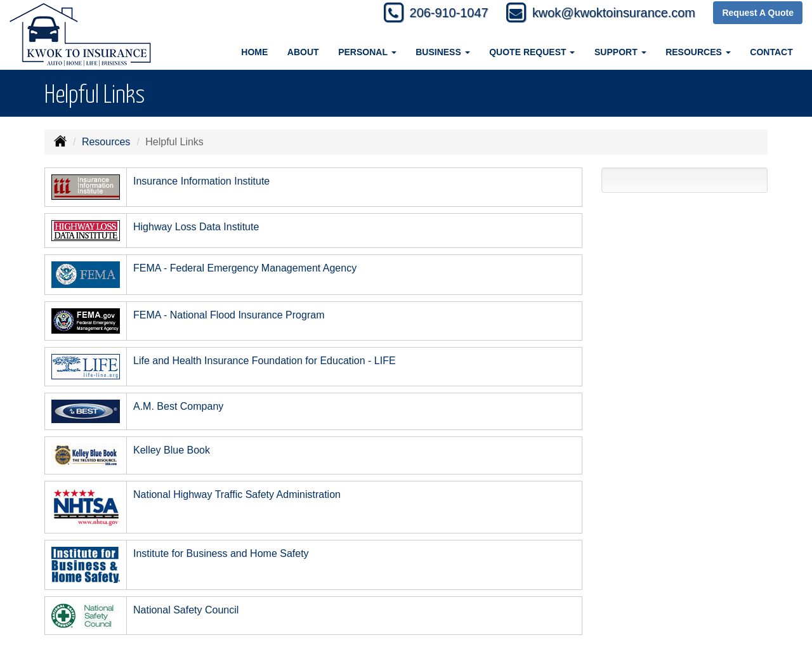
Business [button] (442, 52)
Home (254, 52)
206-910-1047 (418, 14)
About (303, 52)
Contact (771, 52)
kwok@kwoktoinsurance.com (602, 14)
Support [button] (620, 52)
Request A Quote (758, 14)
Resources (106, 142)
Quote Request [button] (532, 52)
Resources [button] (698, 52)
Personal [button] (367, 52)
